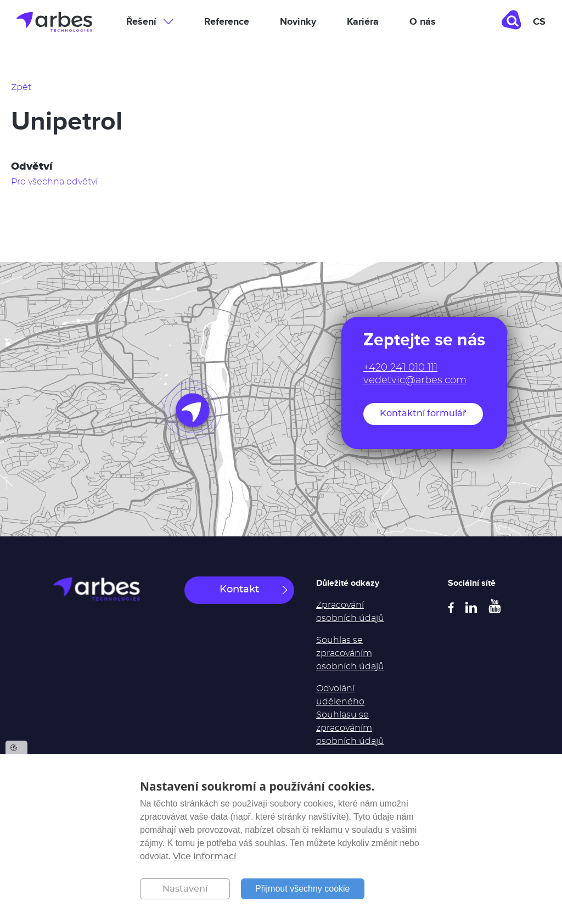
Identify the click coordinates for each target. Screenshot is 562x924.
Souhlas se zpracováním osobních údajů (350, 653)
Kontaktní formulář (423, 413)
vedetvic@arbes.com (415, 380)
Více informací (204, 856)
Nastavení (185, 889)
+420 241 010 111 (400, 368)
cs (539, 22)
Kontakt (239, 590)
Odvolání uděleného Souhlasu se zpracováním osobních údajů (350, 715)
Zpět (21, 87)
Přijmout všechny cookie (303, 889)
